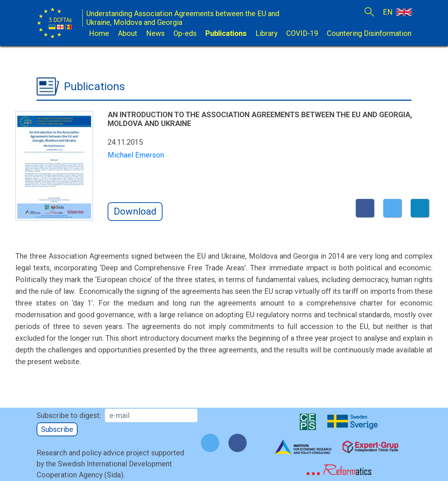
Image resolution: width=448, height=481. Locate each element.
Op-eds (185, 33)
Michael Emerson (136, 155)
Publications (226, 33)
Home (99, 33)
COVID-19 (302, 33)
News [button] (155, 33)
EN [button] (397, 12)
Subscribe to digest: (69, 415)
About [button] (128, 33)
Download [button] (135, 211)
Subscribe (57, 429)
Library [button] (266, 33)
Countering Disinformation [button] (369, 33)
